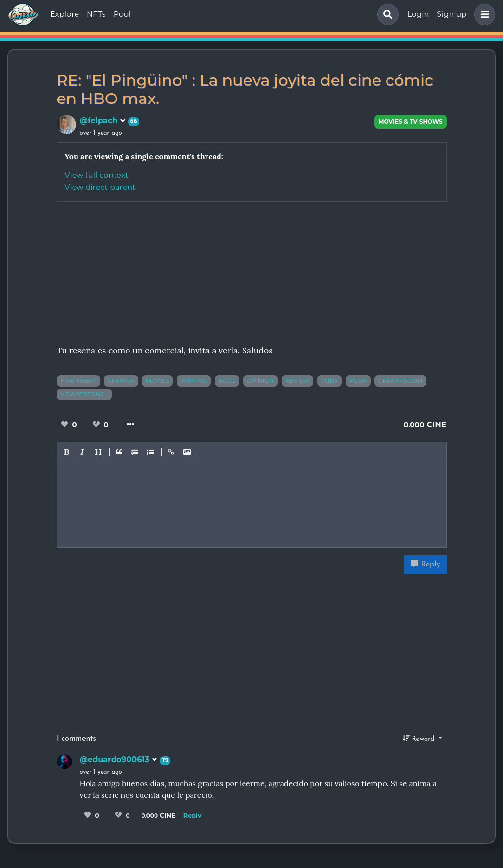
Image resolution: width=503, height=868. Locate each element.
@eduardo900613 (119, 760)
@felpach (103, 120)
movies (158, 381)
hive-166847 (79, 381)
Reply (425, 564)
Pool (122, 14)
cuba (330, 381)
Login (418, 14)
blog (227, 381)
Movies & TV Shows (411, 121)
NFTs (96, 14)
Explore (64, 14)
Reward (420, 738)
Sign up (451, 14)
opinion (260, 381)
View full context (97, 175)
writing (194, 381)
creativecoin (400, 381)
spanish (121, 381)
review (297, 381)
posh (358, 381)
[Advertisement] (252, 269)
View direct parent (100, 187)
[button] (483, 14)
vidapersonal (84, 394)
